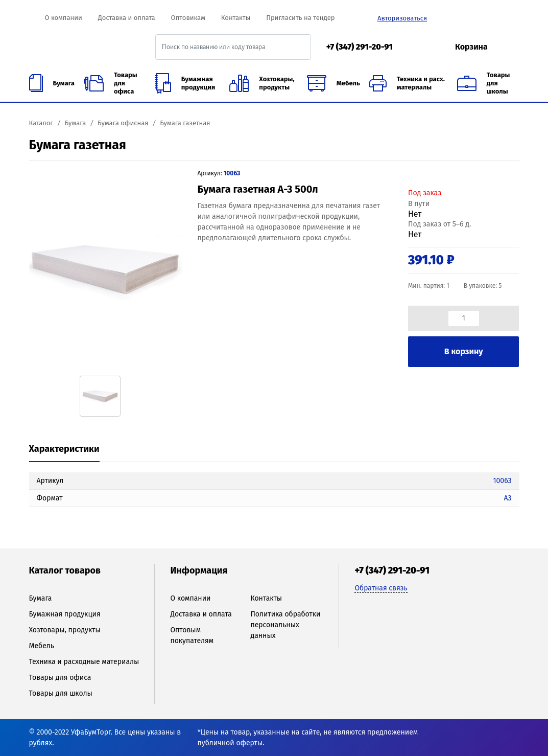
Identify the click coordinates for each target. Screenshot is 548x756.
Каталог (41, 123)
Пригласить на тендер (300, 18)
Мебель (42, 646)
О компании (63, 18)
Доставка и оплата (127, 18)
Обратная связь (381, 588)
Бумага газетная (185, 123)
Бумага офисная (123, 123)
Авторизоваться (402, 18)
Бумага (76, 123)
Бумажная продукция (65, 614)
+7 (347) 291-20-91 (360, 47)
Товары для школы (61, 693)
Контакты (236, 18)
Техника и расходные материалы (84, 662)
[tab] (64, 450)
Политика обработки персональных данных (285, 625)
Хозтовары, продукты (65, 630)
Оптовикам (188, 18)
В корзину (464, 351)
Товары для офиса (60, 678)
